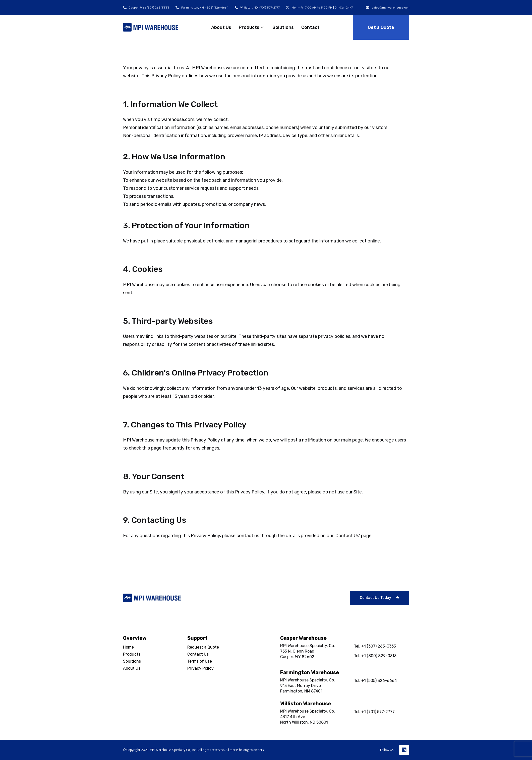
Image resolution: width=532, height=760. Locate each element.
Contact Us (198, 654)
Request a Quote (203, 647)
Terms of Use (200, 661)
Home (128, 647)
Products (252, 27)
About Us (221, 27)
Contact (310, 27)
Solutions (283, 27)
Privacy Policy (200, 668)
